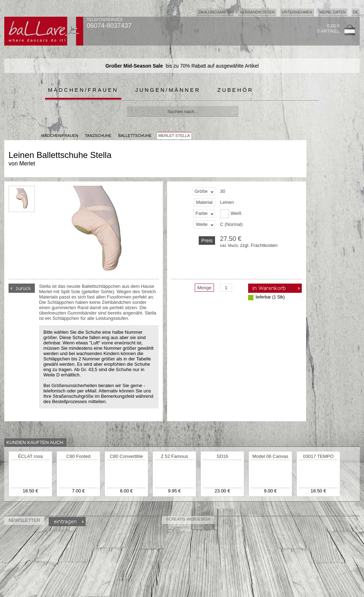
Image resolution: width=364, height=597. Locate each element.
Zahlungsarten (215, 12)
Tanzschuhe (98, 136)
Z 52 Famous (174, 456)
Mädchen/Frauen (83, 90)
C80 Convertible (126, 456)
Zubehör (235, 90)
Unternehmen (297, 12)
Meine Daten (332, 12)
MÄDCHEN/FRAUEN (60, 136)
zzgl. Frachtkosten (259, 245)
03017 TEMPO (318, 456)
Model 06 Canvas (270, 456)
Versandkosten (257, 12)
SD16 (222, 456)
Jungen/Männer (168, 90)
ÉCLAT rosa (31, 456)
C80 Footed (79, 456)
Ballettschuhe (135, 136)
